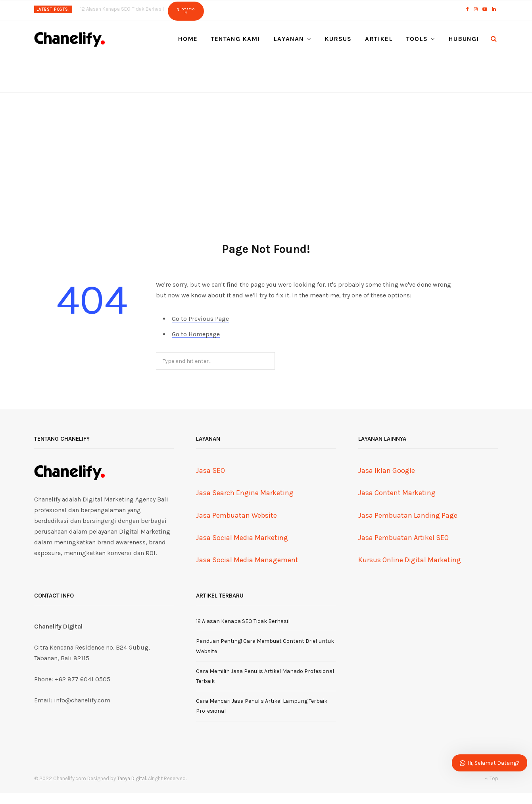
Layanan (289, 39)
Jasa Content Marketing (397, 493)
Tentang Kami (235, 39)
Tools (417, 39)
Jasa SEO (210, 470)
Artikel (379, 39)
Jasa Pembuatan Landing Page (408, 515)
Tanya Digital (132, 778)
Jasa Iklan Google (387, 470)
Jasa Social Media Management (247, 560)
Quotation (186, 11)
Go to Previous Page (200, 319)
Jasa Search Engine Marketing (245, 493)
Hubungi (464, 39)
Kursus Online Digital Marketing (410, 560)
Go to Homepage (196, 334)
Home (188, 39)
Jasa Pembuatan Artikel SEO (403, 538)
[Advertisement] (266, 152)
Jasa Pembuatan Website (236, 515)
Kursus (338, 39)
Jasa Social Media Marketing (242, 538)
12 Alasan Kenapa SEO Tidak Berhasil (122, 9)
